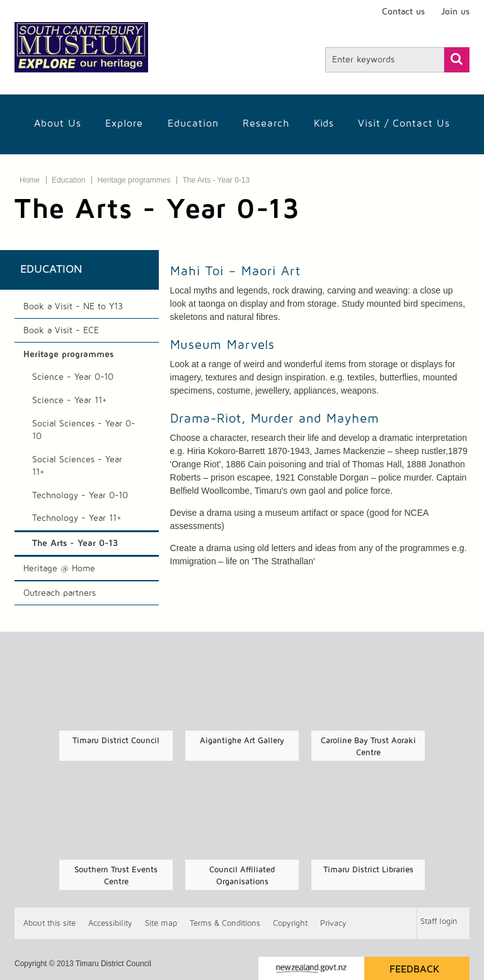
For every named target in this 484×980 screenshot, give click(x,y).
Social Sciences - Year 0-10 (84, 430)
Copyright (290, 924)
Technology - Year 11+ (77, 518)
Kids (324, 123)
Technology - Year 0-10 (80, 496)
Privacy (333, 924)
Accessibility (110, 924)
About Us (58, 123)
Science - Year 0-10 (73, 377)
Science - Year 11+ (70, 401)
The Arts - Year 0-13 (216, 180)
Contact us (403, 12)
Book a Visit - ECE (61, 331)
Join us (455, 12)
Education (193, 123)
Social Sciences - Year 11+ (77, 466)
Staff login (439, 922)
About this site (49, 924)
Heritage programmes (134, 180)
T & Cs (225, 924)
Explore (124, 123)
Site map (161, 924)
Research (266, 123)
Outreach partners (60, 593)
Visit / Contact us (404, 123)
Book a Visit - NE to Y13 (73, 307)
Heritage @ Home (59, 569)
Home (30, 180)
